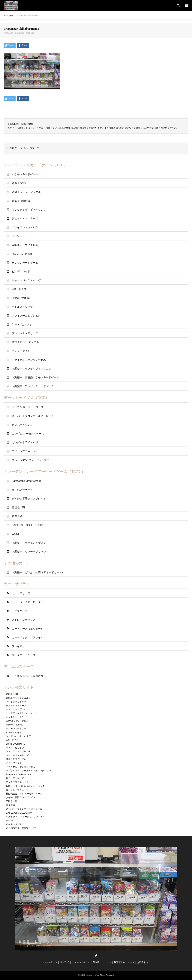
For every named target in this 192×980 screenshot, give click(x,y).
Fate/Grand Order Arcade (27, 481)
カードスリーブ (21, 593)
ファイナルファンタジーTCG (29, 360)
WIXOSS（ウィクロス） (26, 245)
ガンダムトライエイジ (25, 442)
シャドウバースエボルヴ (26, 280)
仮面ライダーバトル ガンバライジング (25, 786)
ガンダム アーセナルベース (28, 434)
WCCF (16, 534)
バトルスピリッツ (22, 307)
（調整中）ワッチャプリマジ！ (30, 552)
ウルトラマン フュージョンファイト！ (34, 460)
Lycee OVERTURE (15, 744)
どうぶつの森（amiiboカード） (22, 828)
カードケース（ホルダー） (28, 629)
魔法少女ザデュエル (16, 759)
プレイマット (20, 646)
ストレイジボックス (24, 620)
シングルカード (49, 962)
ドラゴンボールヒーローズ (28, 407)
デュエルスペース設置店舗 (28, 676)
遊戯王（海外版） (22, 201)
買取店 (96, 962)
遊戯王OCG (19, 183)
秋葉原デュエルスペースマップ (23, 148)
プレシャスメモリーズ (25, 333)
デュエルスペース (81, 962)
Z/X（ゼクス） (20, 289)
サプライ (64, 962)
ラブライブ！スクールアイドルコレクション (28, 771)
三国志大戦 (18, 507)
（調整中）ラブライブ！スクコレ (31, 369)
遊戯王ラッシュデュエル (26, 192)
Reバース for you (22, 254)
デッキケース (20, 611)
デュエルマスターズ (16, 706)
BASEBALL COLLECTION (27, 525)
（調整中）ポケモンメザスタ (29, 543)
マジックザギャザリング (18, 702)
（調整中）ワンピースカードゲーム (33, 386)
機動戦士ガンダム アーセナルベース (24, 794)
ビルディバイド (21, 271)
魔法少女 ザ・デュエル (25, 342)
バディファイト (21, 351)
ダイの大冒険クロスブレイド (29, 499)
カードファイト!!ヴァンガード (21, 713)
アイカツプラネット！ (25, 451)
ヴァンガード (20, 236)
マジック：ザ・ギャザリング (29, 210)
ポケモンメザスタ (15, 824)
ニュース (107, 962)
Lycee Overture (21, 298)
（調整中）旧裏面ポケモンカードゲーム (35, 377)
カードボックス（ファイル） (29, 637)
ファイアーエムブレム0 (26, 316)
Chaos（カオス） (22, 324)
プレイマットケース (24, 655)
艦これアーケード (22, 490)
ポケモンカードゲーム (25, 174)
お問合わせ (143, 962)
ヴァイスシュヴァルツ (25, 227)
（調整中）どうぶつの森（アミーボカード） (38, 572)
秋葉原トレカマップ (124, 962)
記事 (11, 15)
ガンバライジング (22, 425)
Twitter (96, 955)
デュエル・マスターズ (25, 218)
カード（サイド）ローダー (28, 602)
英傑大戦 (17, 516)
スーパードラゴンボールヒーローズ (33, 416)
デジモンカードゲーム (25, 263)
